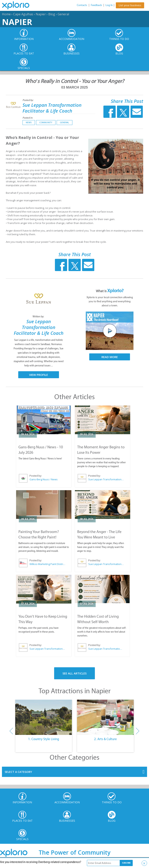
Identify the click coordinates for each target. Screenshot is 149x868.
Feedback (96, 5)
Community (46, 122)
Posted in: (28, 118)
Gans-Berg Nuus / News (44, 479)
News (29, 122)
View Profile (39, 375)
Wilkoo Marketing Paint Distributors (47, 564)
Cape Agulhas (23, 14)
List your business (130, 5)
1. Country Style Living (44, 739)
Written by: (39, 316)
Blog (52, 14)
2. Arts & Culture (105, 739)
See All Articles (74, 673)
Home (6, 14)
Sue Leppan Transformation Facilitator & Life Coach (52, 108)
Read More (110, 357)
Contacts (82, 5)
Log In (109, 5)
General (63, 14)
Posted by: (28, 100)
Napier (41, 14)
